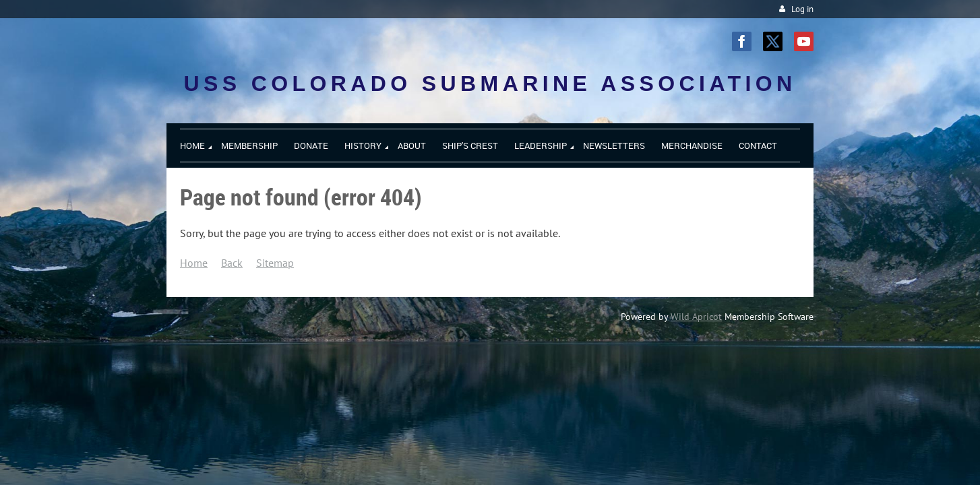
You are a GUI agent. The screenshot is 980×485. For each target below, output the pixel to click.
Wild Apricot (696, 317)
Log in (802, 9)
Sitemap (275, 263)
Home (194, 263)
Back (232, 263)
